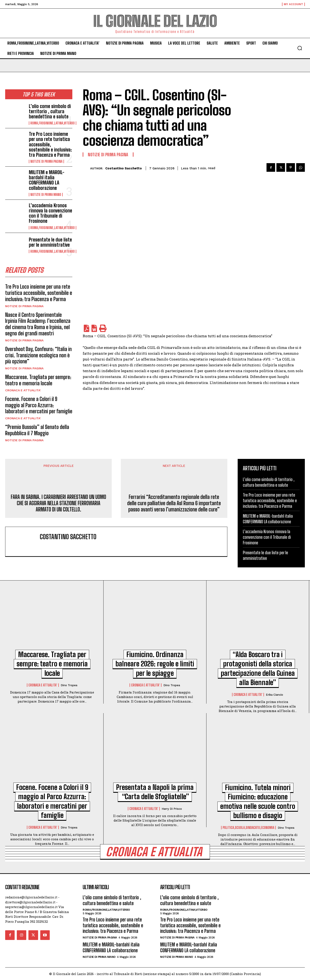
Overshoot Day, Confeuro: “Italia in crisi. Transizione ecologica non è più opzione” (38, 355)
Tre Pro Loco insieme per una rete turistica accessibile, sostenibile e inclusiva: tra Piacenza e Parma (50, 144)
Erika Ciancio (274, 695)
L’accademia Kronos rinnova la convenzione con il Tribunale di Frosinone (50, 213)
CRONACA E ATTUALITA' (23, 390)
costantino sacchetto (124, 168)
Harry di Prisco (172, 809)
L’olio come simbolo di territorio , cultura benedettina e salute (50, 111)
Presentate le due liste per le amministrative (50, 242)
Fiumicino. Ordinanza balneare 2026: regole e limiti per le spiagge (155, 664)
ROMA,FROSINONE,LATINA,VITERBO (53, 123)
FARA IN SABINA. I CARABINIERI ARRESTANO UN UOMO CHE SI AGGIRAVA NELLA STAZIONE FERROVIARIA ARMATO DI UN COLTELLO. (58, 503)
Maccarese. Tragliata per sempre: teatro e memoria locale (38, 380)
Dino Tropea (69, 685)
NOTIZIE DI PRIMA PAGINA (46, 161)
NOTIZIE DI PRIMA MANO (46, 195)
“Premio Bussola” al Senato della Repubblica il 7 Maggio (37, 430)
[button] (300, 48)
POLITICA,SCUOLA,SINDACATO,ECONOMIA (248, 828)
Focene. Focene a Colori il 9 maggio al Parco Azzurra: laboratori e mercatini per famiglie (39, 405)
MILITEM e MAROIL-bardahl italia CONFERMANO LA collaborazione (47, 180)
